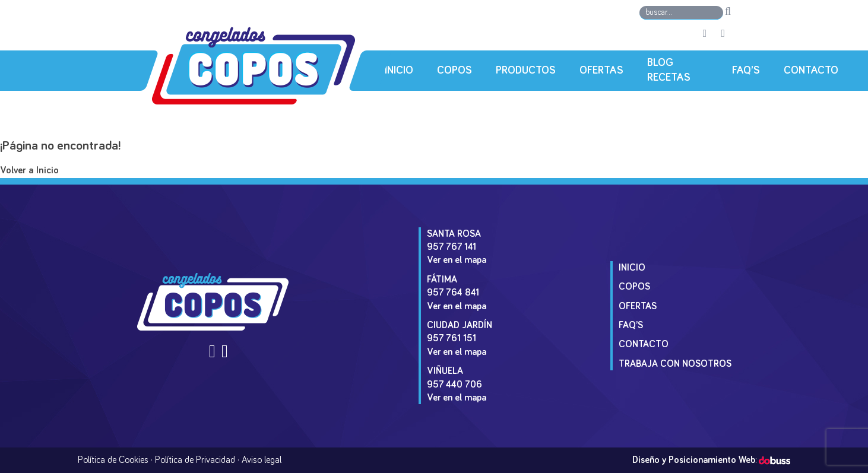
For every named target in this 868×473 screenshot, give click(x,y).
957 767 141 (452, 247)
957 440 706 (454, 385)
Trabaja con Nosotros (675, 364)
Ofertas (601, 71)
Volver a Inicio (29, 171)
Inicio (399, 71)
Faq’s (746, 71)
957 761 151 (452, 338)
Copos (454, 71)
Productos (526, 71)
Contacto (811, 71)
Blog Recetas (669, 70)
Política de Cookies (113, 460)
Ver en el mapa (457, 260)
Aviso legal (262, 460)
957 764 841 (453, 293)
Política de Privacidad (195, 460)
